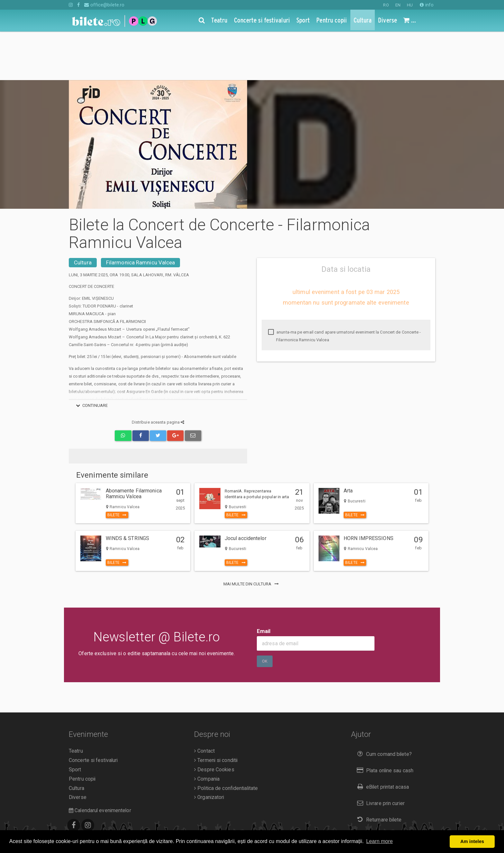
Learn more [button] (379, 841)
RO (386, 5)
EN (398, 5)
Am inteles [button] (472, 841)
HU (410, 5)
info (427, 5)
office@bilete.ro (104, 5)
